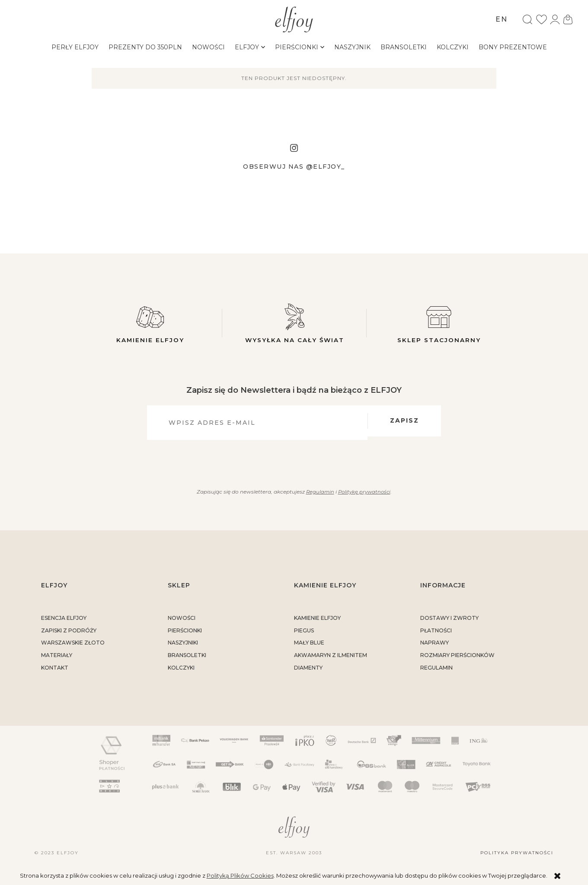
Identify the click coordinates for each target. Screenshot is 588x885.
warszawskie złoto (73, 646)
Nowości (182, 621)
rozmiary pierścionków (457, 659)
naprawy (435, 646)
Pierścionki (185, 634)
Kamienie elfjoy (150, 323)
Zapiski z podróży (69, 634)
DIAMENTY (308, 671)
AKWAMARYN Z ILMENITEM (331, 659)
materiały (57, 659)
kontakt (55, 671)
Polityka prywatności (517, 857)
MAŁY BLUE (309, 646)
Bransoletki (187, 659)
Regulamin (318, 495)
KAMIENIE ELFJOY (317, 621)
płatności (436, 634)
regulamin (436, 671)
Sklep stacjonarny (439, 323)
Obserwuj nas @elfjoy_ (294, 167)
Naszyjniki (183, 646)
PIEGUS (304, 634)
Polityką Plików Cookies (240, 875)
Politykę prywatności (364, 495)
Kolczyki (181, 671)
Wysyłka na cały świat (294, 323)
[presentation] (289, 464)
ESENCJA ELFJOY (64, 621)
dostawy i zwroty (449, 621)
